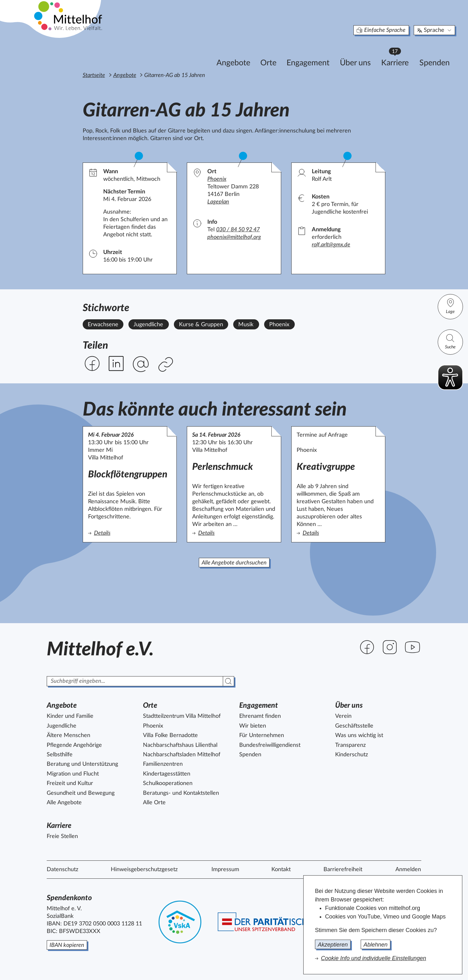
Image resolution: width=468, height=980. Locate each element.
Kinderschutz (352, 755)
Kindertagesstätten (167, 774)
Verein (343, 716)
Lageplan (218, 202)
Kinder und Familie (70, 716)
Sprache (401, 20)
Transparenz (350, 745)
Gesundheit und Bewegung (81, 793)
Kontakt (281, 870)
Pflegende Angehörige (74, 745)
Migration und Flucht (73, 774)
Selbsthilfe (60, 755)
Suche (450, 341)
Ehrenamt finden (260, 716)
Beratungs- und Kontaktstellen (181, 793)
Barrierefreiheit (343, 870)
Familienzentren (163, 764)
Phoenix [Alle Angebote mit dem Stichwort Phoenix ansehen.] (279, 325)
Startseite (94, 75)
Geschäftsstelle (354, 726)
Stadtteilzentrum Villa (182, 716)
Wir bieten (253, 726)
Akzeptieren (333, 945)
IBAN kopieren (67, 945)
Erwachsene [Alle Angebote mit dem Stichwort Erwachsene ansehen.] (103, 325)
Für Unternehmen (262, 735)
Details (128, 533)
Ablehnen (376, 945)
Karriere (364, 51)
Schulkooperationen (168, 783)
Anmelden (408, 870)
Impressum (225, 870)
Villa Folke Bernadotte (170, 735)
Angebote (200, 53)
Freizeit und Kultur (70, 783)
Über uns (322, 53)
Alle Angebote (64, 803)
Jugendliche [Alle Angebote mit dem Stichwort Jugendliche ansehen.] (148, 325)
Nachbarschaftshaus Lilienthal (180, 745)
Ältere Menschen (68, 735)
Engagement (275, 53)
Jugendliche (62, 726)
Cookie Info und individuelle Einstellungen (373, 958)
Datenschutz (62, 870)
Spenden (401, 53)
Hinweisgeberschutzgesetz (144, 870)
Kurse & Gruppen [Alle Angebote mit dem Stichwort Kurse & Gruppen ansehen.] (201, 325)
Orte (235, 53)
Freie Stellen (62, 836)
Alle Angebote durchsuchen (234, 563)
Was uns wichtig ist (359, 735)
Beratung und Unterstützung (82, 764)
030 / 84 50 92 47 (238, 230)
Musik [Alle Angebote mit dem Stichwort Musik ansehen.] (246, 325)
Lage (450, 306)
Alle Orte (154, 803)
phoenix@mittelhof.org (234, 237)
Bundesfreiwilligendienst (270, 745)
